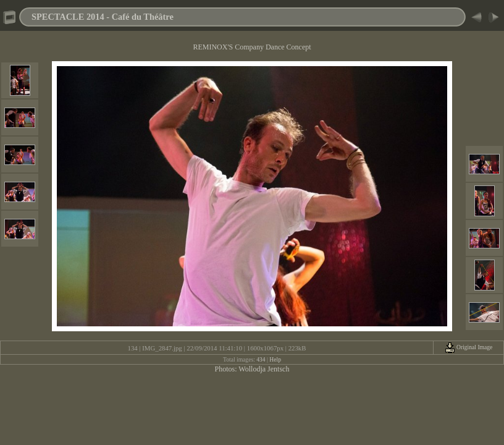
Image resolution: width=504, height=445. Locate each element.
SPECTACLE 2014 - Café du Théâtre (103, 17)
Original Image (469, 347)
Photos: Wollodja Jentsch (252, 369)
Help (275, 359)
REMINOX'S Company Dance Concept (252, 47)
